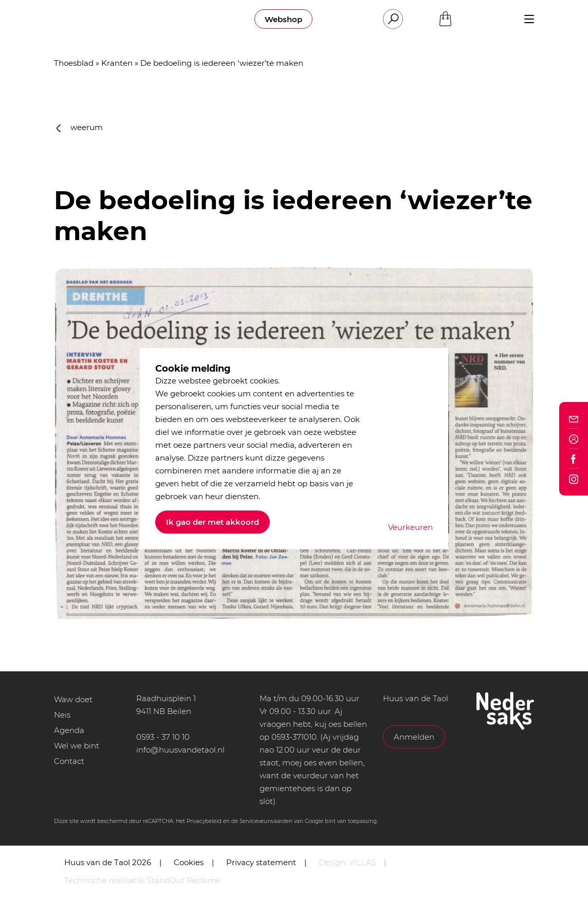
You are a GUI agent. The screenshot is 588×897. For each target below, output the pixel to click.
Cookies (189, 862)
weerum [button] (80, 127)
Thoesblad (74, 63)
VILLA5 (362, 862)
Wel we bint (77, 746)
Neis (62, 715)
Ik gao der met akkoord (213, 522)
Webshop (283, 19)
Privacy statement (261, 862)
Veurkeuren (410, 527)
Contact (69, 761)
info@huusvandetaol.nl (180, 750)
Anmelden (414, 737)
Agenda (69, 730)
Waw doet (73, 699)
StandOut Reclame (184, 880)
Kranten (117, 63)
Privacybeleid (204, 821)
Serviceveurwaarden (266, 821)
